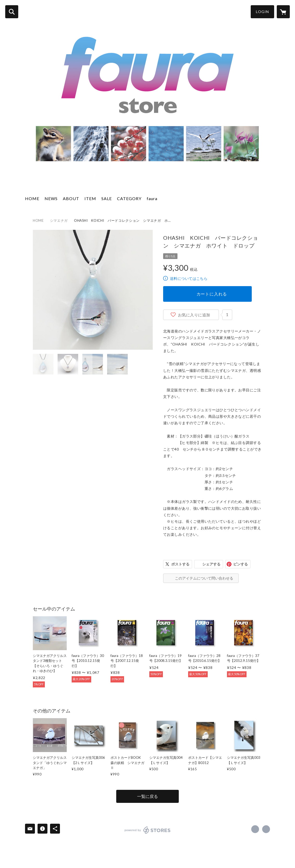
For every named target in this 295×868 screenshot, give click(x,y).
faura (152, 198)
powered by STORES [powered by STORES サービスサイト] (148, 830)
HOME (32, 198)
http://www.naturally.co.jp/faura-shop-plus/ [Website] (266, 829)
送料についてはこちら (189, 278)
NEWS (51, 198)
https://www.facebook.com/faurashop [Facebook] (255, 829)
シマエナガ (59, 220)
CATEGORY (129, 198)
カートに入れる (212, 294)
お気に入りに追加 (194, 315)
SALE (107, 198)
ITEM (90, 198)
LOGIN (262, 12)
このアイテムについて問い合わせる (204, 578)
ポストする (180, 564)
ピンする (241, 564)
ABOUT (71, 198)
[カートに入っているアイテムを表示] (283, 12)
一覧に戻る (147, 796)
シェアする (211, 564)
